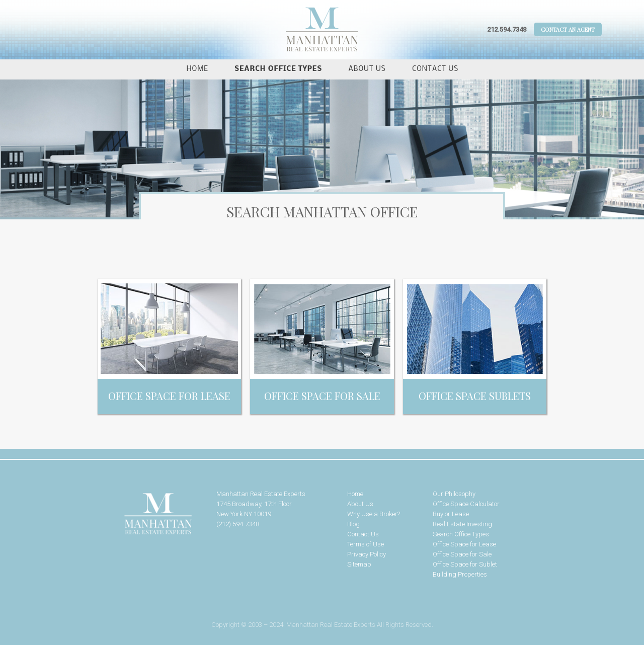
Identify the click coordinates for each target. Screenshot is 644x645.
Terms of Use (366, 544)
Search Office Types (278, 69)
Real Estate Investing (462, 524)
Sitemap (359, 564)
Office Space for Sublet (465, 564)
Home (197, 69)
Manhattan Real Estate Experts (126, 514)
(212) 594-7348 (238, 524)
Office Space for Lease (464, 544)
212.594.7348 (507, 29)
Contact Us (435, 69)
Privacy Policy (367, 554)
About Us (367, 69)
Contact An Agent (568, 29)
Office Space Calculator (466, 504)
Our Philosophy (454, 494)
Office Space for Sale (462, 554)
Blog (353, 524)
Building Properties (460, 574)
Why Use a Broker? (374, 514)
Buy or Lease (451, 514)
